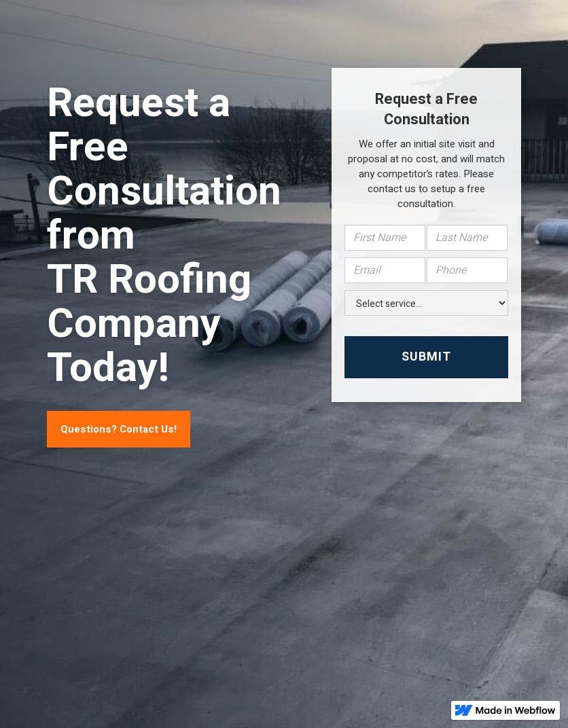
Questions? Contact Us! (119, 429)
